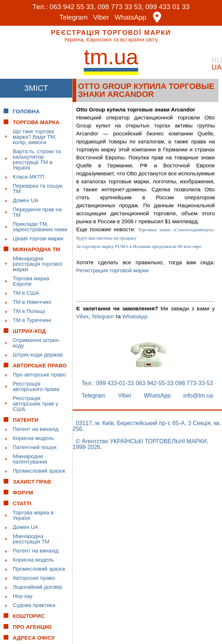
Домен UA (26, 200)
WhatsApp (131, 17)
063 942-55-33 (155, 383)
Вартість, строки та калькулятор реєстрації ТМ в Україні (37, 159)
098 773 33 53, (121, 7)
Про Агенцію (32, 627)
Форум (23, 492)
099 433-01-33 (115, 383)
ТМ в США (26, 293)
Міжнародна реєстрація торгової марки (38, 264)
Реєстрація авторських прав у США (36, 403)
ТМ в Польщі (29, 311)
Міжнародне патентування (30, 459)
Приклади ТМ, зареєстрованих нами (40, 227)
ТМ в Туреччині (32, 320)
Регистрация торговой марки (112, 270)
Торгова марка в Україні (33, 515)
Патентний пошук (35, 447)
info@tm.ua (198, 396)
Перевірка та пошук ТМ (38, 188)
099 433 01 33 (168, 7)
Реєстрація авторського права (36, 386)
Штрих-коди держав (38, 354)
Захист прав (32, 482)
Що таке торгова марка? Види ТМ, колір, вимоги (34, 137)
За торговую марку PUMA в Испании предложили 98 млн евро (139, 246)
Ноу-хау (23, 596)
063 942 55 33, (73, 7)
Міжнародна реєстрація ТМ (31, 539)
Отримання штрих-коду (36, 343)
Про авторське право (39, 374)
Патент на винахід (36, 429)
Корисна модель (33, 438)
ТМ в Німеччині (32, 302)
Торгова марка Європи (31, 281)
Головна (26, 111)
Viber (101, 17)
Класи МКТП (28, 177)
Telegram (74, 17)
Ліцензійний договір (37, 587)
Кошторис (29, 616)
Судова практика (34, 605)
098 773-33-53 (194, 383)
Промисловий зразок (39, 471)
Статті (22, 503)
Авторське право (34, 578)
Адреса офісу (34, 638)
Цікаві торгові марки (38, 238)
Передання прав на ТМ (37, 212)
